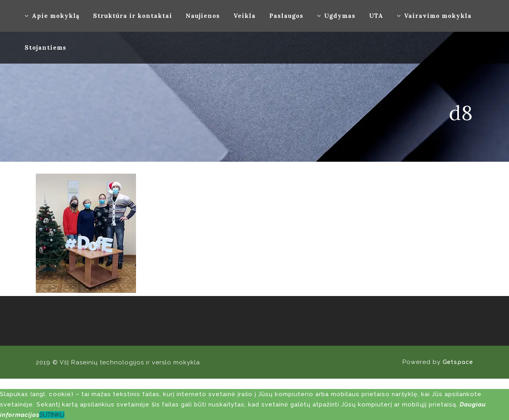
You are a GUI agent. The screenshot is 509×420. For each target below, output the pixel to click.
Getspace (458, 362)
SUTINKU (52, 415)
